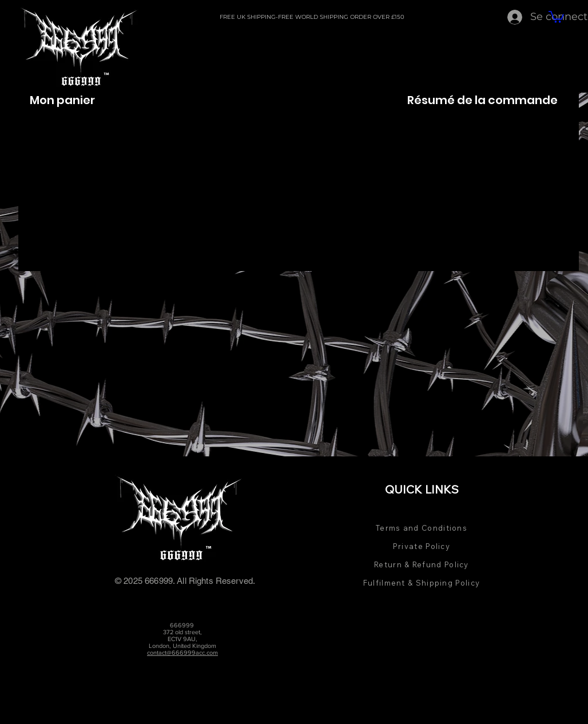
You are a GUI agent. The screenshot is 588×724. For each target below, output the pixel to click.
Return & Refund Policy (422, 564)
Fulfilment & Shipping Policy (422, 583)
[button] (556, 16)
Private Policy (422, 546)
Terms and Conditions (422, 528)
